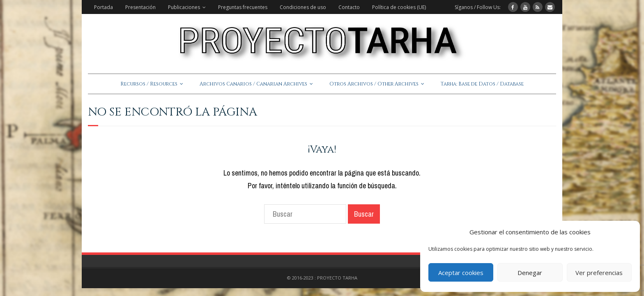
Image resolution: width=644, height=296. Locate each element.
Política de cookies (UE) (399, 7)
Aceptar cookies (461, 273)
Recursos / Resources (149, 84)
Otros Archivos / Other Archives (374, 84)
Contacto (349, 7)
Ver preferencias (599, 273)
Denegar (530, 273)
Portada (103, 7)
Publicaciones (184, 7)
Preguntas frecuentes (243, 7)
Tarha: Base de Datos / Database (482, 84)
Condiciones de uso (303, 7)
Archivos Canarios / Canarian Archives (253, 84)
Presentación (140, 7)
